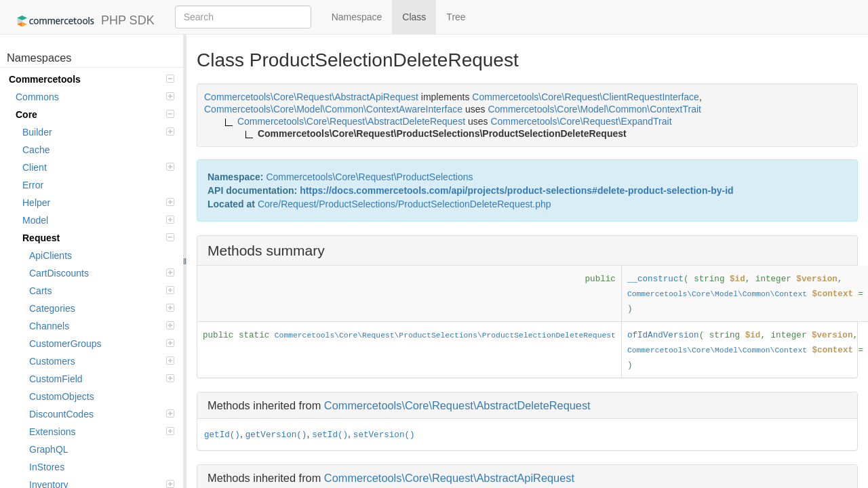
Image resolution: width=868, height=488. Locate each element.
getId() (222, 435)
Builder (98, 132)
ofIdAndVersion (663, 335)
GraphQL (49, 449)
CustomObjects (62, 396)
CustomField (102, 379)
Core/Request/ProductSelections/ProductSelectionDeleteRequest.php (405, 204)
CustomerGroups (102, 344)
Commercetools (92, 79)
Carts (102, 291)
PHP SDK (82, 21)
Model (98, 220)
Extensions (102, 432)
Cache (36, 150)
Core (95, 115)
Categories (102, 308)
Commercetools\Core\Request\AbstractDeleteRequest (457, 405)
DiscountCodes (102, 414)
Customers (102, 361)
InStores (47, 467)
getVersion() (276, 435)
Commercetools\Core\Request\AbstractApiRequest (449, 478)
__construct (655, 279)
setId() (330, 435)
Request (98, 238)
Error (33, 185)
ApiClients (51, 256)
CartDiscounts (102, 273)
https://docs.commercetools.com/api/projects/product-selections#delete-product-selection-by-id (516, 190)
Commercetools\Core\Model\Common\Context (717, 294)
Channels (102, 326)
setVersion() (384, 435)
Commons (95, 97)
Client (98, 167)
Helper (98, 203)
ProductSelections (435, 177)
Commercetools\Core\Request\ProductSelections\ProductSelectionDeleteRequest (445, 335)
